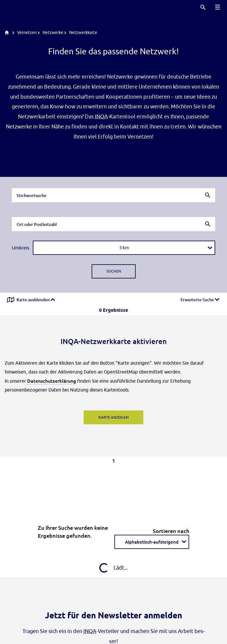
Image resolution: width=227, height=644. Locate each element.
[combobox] (113, 195)
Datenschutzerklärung (52, 381)
